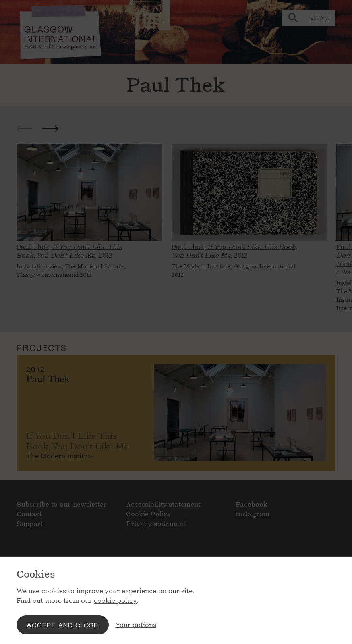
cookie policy (115, 601)
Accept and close (62, 625)
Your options (136, 625)
